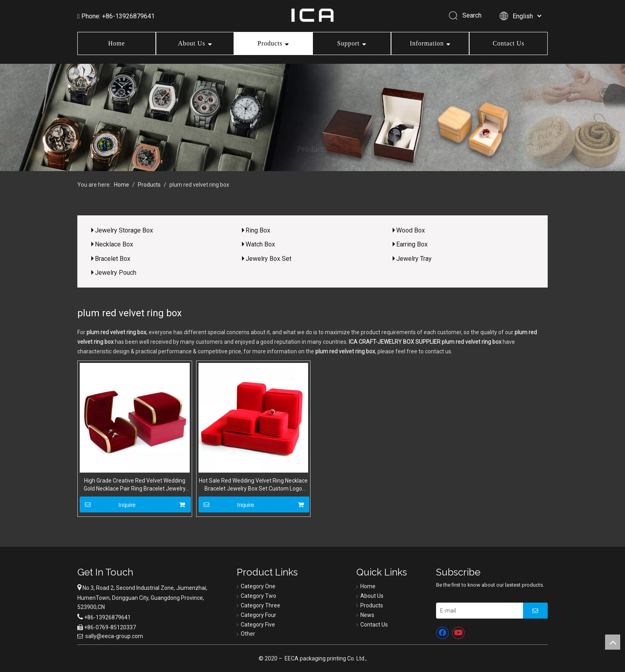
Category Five (258, 625)
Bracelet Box (113, 259)
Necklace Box (114, 244)
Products (270, 43)
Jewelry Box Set (268, 259)
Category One (258, 586)
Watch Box (260, 244)
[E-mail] (478, 611)
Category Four (258, 615)
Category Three (260, 605)
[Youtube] (458, 633)
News (367, 615)
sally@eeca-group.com (114, 636)
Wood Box (411, 230)
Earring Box (412, 244)
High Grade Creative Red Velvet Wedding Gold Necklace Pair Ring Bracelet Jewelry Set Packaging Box (135, 485)
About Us (192, 43)
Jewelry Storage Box (124, 230)
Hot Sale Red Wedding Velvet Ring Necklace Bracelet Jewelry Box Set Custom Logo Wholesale (253, 485)
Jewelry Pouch (116, 273)
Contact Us (509, 43)
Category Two (258, 596)
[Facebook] (442, 633)
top (613, 642)
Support (348, 43)
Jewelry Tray (414, 259)
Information (427, 43)
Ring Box (258, 230)
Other (248, 634)
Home (116, 43)
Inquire (108, 504)
